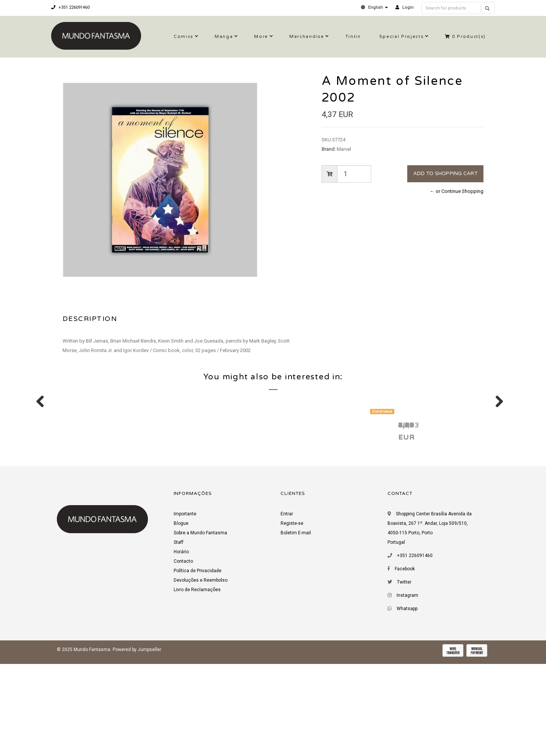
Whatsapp (407, 704)
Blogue (181, 618)
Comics (184, 37)
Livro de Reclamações (197, 685)
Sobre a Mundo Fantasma (200, 628)
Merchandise (307, 37)
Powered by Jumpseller (137, 745)
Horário (181, 647)
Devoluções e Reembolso (201, 675)
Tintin (353, 37)
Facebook (405, 664)
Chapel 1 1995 (418, 520)
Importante (185, 609)
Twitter (404, 677)
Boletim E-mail (296, 628)
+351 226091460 (70, 7)
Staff (179, 637)
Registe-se (292, 618)
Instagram (407, 690)
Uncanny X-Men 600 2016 (329, 520)
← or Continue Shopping (457, 191)
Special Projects (402, 37)
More (261, 37)
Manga (224, 37)
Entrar (287, 609)
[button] (374, 7)
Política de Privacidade (198, 666)
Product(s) (465, 37)
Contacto (183, 656)
